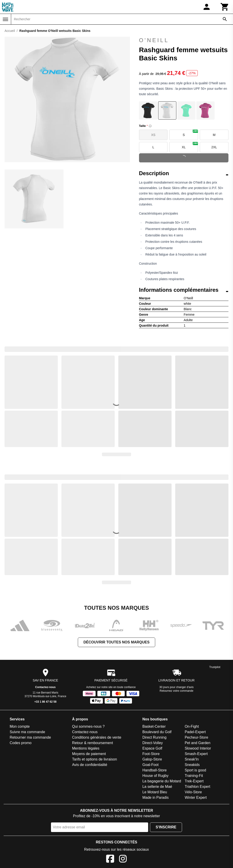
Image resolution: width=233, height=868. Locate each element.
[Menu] (5, 19)
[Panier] (225, 7)
